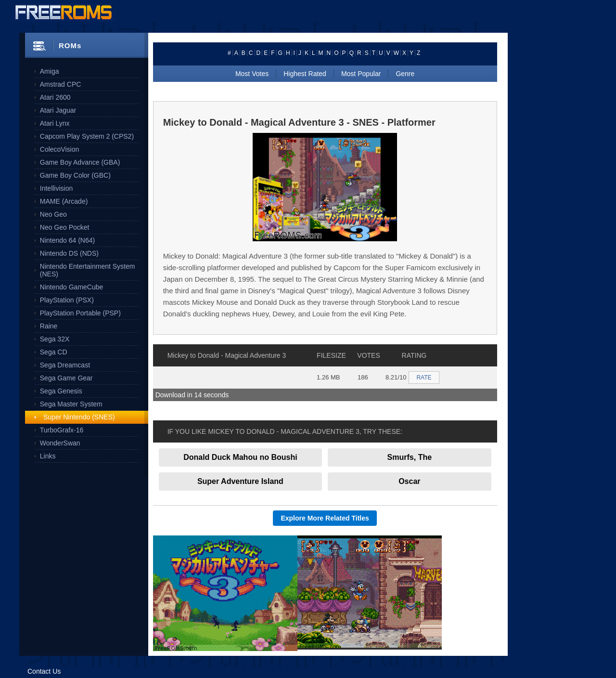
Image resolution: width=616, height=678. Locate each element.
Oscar (409, 481)
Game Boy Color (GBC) (75, 175)
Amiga (50, 71)
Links (48, 456)
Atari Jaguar (58, 110)
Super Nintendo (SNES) (79, 417)
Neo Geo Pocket (65, 227)
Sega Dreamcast (65, 365)
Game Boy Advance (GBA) (80, 162)
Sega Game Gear (66, 378)
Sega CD (54, 352)
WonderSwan (60, 443)
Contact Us (44, 671)
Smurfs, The (410, 457)
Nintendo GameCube (72, 287)
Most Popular (361, 74)
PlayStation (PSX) (67, 300)
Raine (49, 326)
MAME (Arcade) (64, 201)
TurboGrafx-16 (62, 430)
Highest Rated (305, 74)
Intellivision (56, 188)
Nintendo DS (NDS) (69, 253)
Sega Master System (71, 404)
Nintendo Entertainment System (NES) (88, 270)
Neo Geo (53, 214)
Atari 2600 (55, 97)
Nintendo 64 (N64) (67, 240)
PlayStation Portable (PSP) (80, 313)
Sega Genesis (61, 391)
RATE (424, 378)
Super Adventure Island (240, 481)
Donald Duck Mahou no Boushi (240, 457)
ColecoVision (59, 149)
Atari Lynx (55, 123)
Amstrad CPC (61, 84)
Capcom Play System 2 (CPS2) (87, 136)
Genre (405, 74)
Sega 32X (55, 339)
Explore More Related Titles (325, 518)
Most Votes (252, 74)
